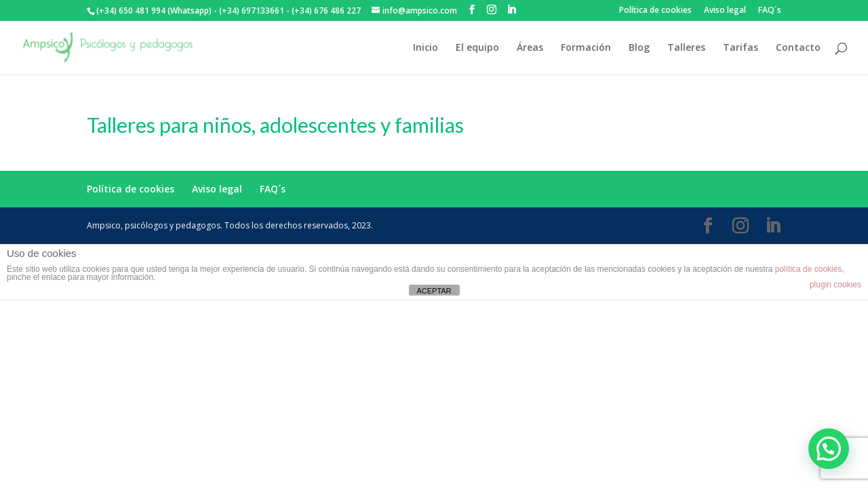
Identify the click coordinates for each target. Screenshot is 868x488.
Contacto (798, 48)
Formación (586, 48)
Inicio (426, 48)
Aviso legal (725, 11)
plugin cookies (835, 285)
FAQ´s (770, 11)
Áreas (530, 48)
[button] (829, 449)
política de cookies (809, 269)
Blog (639, 48)
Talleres (686, 48)
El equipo (477, 48)
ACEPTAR (434, 291)
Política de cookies (655, 11)
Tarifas (741, 48)
